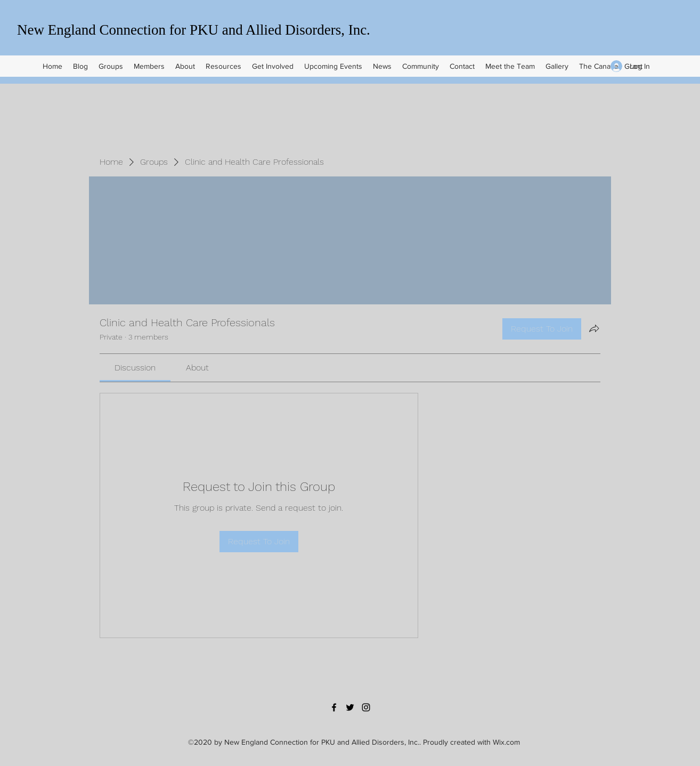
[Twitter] (350, 707)
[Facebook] (334, 707)
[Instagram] (366, 707)
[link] (135, 368)
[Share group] (594, 328)
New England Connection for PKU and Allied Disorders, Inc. (194, 30)
